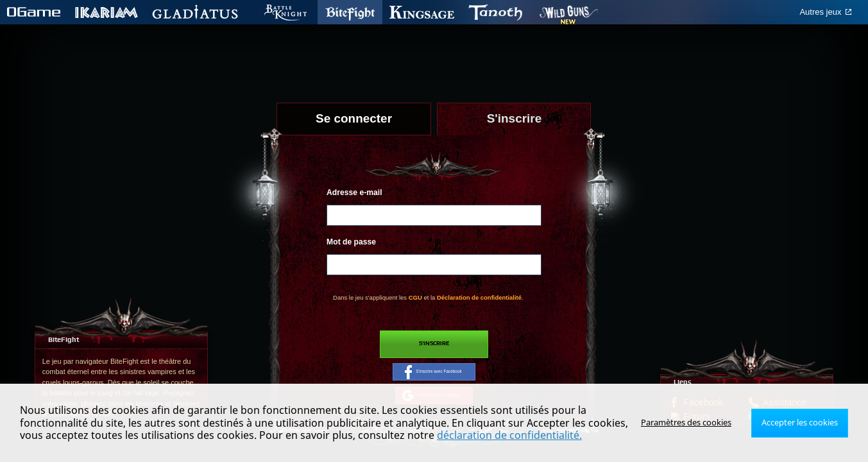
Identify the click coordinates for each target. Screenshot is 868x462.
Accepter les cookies (801, 423)
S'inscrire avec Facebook (433, 378)
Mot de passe (351, 242)
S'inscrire (434, 346)
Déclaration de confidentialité (479, 297)
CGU (415, 297)
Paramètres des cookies (692, 423)
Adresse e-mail (354, 193)
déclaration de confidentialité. (509, 435)
